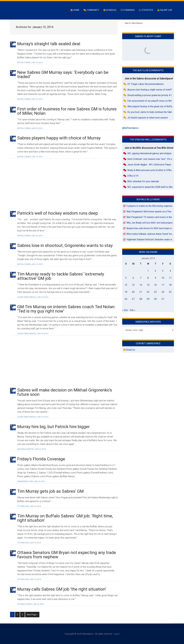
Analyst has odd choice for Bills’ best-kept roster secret (155, 228)
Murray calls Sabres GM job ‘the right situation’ (62, 589)
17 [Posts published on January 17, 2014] (163, 285)
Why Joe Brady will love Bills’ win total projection (151, 223)
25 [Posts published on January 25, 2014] (170, 292)
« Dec (125, 310)
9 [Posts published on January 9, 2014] (155, 278)
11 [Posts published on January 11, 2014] (170, 278)
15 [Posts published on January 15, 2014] (148, 285)
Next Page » (32, 614)
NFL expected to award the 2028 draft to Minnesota (153, 187)
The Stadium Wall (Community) (148, 140)
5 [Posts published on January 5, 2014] (126, 278)
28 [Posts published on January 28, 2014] (141, 299)
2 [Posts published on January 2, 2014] (155, 271)
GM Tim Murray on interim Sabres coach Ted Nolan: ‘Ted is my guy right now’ (66, 309)
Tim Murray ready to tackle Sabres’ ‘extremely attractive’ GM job (61, 276)
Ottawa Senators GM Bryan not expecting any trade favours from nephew (67, 555)
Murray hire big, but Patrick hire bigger (53, 427)
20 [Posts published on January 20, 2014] (133, 292)
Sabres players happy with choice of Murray (59, 138)
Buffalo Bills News (148, 200)
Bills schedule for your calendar (143, 182)
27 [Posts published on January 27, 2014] (133, 299)
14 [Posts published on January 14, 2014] (141, 285)
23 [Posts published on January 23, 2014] (155, 292)
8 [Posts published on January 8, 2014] (148, 278)
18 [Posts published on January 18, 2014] (170, 285)
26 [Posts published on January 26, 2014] (126, 299)
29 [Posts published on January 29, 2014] (148, 299)
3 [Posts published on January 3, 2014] (163, 271)
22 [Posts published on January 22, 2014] (148, 292)
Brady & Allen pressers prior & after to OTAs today (153, 170)
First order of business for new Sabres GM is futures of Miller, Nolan (67, 111)
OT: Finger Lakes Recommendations (146, 84)
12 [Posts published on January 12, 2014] (126, 285)
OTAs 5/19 (133, 176)
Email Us (129, 350)
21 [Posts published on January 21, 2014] (141, 292)
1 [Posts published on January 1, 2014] (148, 271)
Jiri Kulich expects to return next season (148, 118)
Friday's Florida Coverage (41, 459)
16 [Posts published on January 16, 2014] (155, 285)
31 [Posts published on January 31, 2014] (163, 299)
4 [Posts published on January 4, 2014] (170, 271)
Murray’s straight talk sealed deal (49, 44)
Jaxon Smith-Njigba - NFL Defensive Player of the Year (155, 165)
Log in (117, 634)
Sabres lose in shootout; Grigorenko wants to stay (65, 246)
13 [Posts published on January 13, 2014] (133, 285)
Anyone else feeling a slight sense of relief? (150, 90)
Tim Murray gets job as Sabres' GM (50, 491)
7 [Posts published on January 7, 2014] (141, 278)
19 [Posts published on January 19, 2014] (126, 292)
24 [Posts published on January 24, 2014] (163, 292)
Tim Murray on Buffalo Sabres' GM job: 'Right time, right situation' (65, 518)
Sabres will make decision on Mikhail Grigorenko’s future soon (65, 392)
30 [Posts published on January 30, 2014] (155, 299)
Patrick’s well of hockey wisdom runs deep (58, 213)
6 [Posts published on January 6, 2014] (133, 278)
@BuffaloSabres (130, 128)
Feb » (132, 310)
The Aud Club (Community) (148, 71)
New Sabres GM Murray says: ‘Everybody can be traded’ (63, 75)
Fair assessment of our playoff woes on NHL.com (152, 101)
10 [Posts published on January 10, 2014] (163, 278)
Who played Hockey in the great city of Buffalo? (151, 107)
